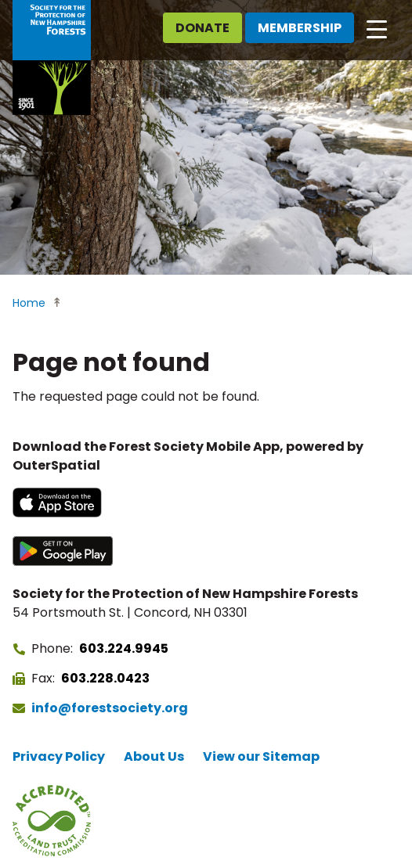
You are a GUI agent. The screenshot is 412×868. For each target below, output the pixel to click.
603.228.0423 (105, 678)
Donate (202, 28)
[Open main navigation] (377, 28)
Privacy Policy (59, 756)
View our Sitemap (261, 756)
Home (29, 303)
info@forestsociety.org (110, 708)
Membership (300, 28)
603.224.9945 (124, 648)
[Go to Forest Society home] (52, 58)
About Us (154, 756)
